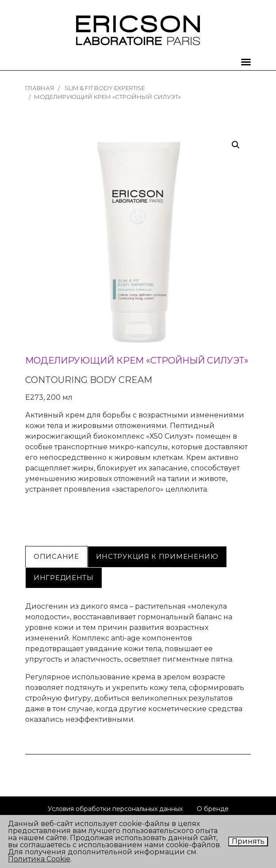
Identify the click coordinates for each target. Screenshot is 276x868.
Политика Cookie (39, 859)
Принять (248, 841)
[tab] (56, 557)
